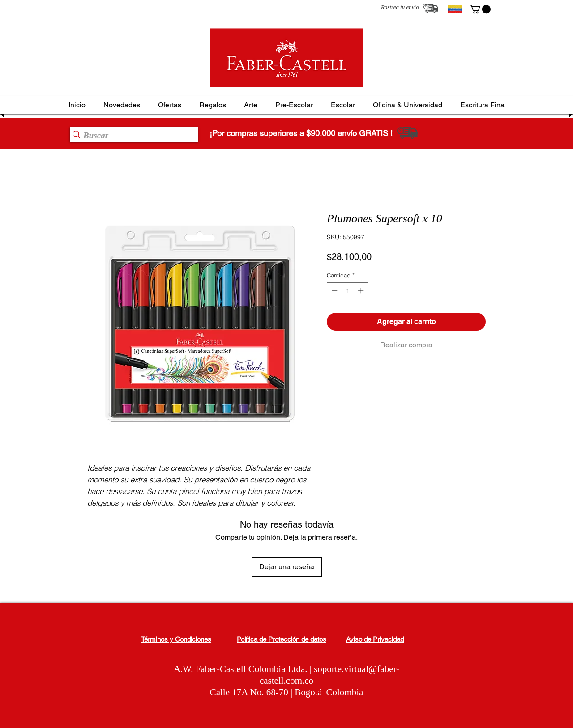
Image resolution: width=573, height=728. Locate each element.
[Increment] (362, 290)
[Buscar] (131, 136)
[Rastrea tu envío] (431, 8)
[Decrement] (334, 290)
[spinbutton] (348, 290)
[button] (480, 9)
